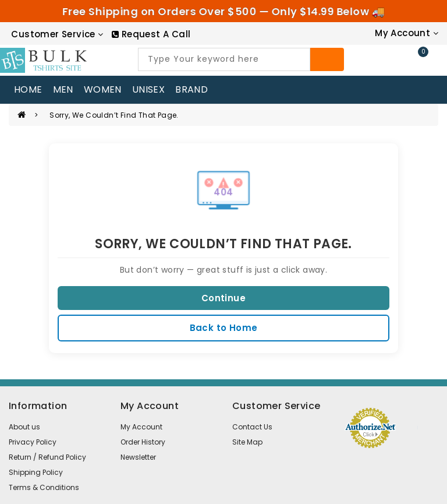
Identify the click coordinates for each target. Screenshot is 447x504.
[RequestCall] (151, 34)
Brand (191, 89)
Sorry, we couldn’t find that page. (114, 115)
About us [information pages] (24, 427)
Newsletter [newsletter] (138, 457)
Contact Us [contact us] (252, 427)
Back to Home (224, 328)
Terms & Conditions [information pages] (44, 487)
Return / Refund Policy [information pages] (47, 457)
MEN (63, 89)
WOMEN (103, 89)
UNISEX (148, 89)
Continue (223, 298)
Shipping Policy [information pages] (36, 472)
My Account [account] (141, 427)
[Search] (327, 59)
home (28, 89)
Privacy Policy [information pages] (33, 442)
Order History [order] (143, 442)
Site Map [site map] (247, 442)
